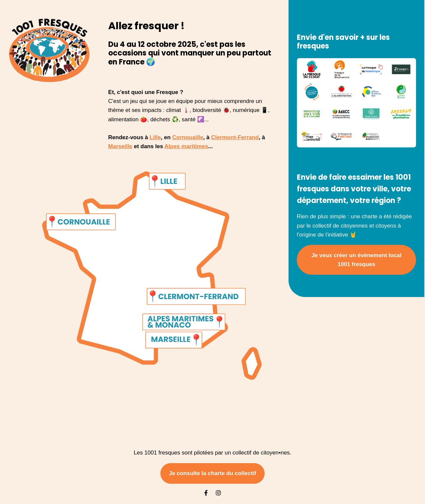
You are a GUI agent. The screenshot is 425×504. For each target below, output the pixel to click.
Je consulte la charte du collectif (213, 473)
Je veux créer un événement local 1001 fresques (356, 260)
